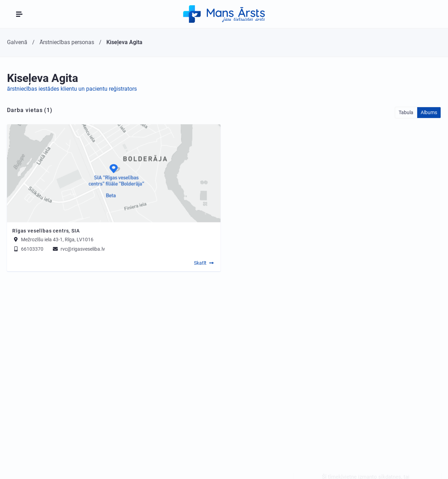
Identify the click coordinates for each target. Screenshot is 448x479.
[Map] (114, 173)
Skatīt (200, 263)
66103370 (28, 249)
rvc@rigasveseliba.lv (78, 249)
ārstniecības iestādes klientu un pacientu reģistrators (72, 89)
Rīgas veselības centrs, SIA (46, 231)
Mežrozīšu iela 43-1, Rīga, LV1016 (57, 239)
